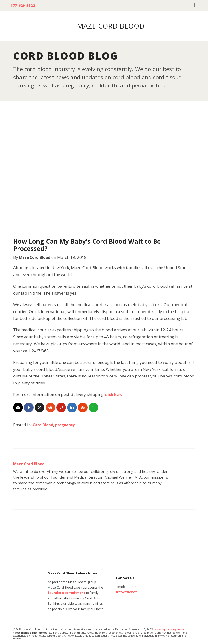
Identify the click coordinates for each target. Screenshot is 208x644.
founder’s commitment (67, 593)
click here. (115, 394)
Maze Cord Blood (36, 257)
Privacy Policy (178, 629)
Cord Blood (44, 425)
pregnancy (68, 425)
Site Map (161, 629)
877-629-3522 (24, 5)
